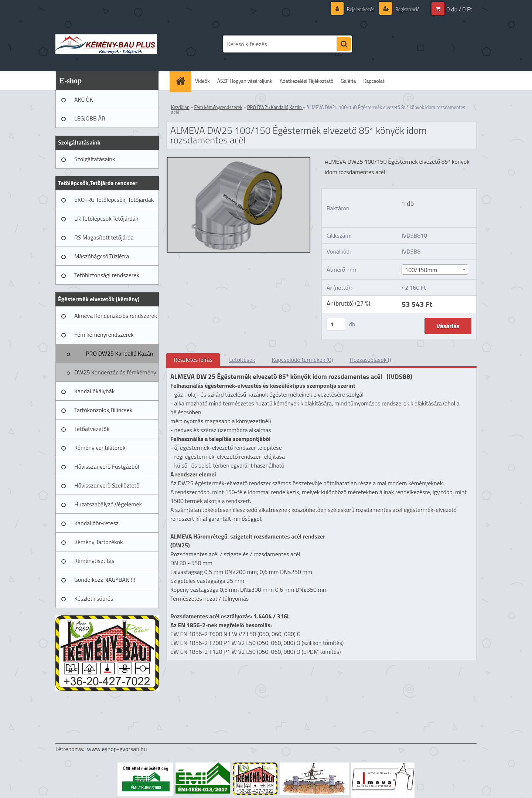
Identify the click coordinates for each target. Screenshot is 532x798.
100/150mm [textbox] (421, 270)
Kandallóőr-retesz (96, 523)
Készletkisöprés (94, 598)
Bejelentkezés (357, 9)
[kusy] (336, 324)
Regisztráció (406, 9)
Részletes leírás (193, 360)
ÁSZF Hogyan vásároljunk (245, 81)
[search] (344, 44)
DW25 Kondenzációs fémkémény (115, 372)
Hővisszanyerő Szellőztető (107, 485)
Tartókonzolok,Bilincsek (103, 410)
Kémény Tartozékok (99, 542)
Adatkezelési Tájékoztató (306, 81)
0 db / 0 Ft (459, 9)
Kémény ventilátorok (100, 448)
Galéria (348, 81)
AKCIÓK (84, 99)
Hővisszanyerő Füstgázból (107, 466)
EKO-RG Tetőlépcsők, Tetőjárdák (114, 200)
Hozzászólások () (370, 360)
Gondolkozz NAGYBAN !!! (105, 580)
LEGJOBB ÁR (90, 118)
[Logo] (106, 44)
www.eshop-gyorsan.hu (117, 749)
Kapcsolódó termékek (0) (302, 360)
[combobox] (435, 269)
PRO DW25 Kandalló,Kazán (119, 353)
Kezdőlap (180, 107)
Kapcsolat (374, 81)
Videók (202, 81)
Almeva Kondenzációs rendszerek (116, 316)
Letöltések (242, 360)
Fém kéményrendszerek (104, 335)
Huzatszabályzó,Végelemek (108, 504)
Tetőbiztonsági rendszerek (107, 275)
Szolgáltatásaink (95, 159)
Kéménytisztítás (94, 561)
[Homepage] (183, 81)
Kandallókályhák (94, 391)
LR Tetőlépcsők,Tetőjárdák (106, 218)
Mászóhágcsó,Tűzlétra (102, 256)
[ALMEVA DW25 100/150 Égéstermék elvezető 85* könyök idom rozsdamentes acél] (238, 160)
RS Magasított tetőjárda (104, 237)
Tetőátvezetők (92, 429)
